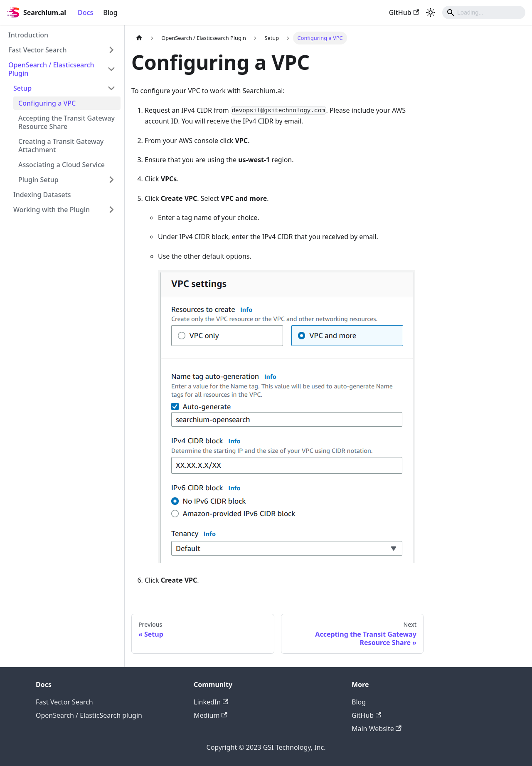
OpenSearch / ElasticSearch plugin (89, 715)
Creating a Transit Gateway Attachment (61, 146)
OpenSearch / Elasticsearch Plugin (51, 69)
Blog (110, 12)
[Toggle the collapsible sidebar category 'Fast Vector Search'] (111, 50)
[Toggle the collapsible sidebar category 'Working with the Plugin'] (111, 210)
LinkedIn (211, 702)
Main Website (377, 729)
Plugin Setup (38, 180)
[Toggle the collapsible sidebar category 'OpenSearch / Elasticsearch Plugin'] (111, 69)
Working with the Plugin (52, 210)
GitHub (404, 12)
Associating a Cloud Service (62, 165)
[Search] (484, 12)
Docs (85, 12)
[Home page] (139, 38)
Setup (22, 88)
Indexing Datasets (42, 195)
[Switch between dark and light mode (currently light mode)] (431, 12)
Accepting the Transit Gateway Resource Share (66, 122)
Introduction (28, 35)
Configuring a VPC (47, 103)
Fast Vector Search (38, 50)
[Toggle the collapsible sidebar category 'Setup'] (111, 88)
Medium (211, 715)
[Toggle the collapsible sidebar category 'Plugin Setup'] (111, 180)
